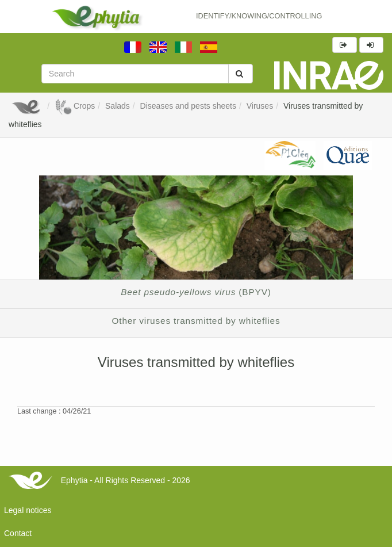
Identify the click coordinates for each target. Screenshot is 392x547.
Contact (18, 533)
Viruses (260, 106)
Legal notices (28, 510)
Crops (75, 106)
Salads (118, 106)
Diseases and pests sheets (188, 106)
